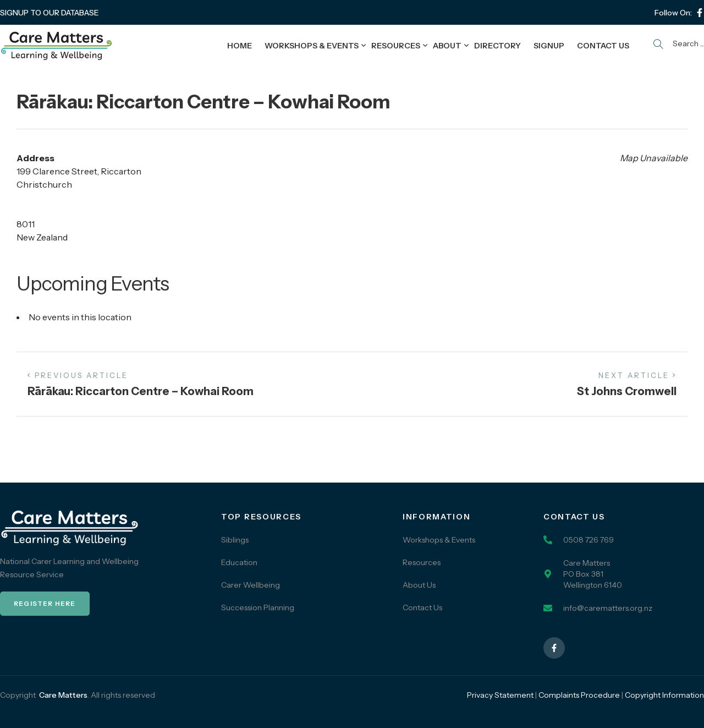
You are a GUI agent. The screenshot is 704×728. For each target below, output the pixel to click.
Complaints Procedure (579, 695)
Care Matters (63, 695)
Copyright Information (664, 695)
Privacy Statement (500, 695)
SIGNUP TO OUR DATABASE (50, 13)
